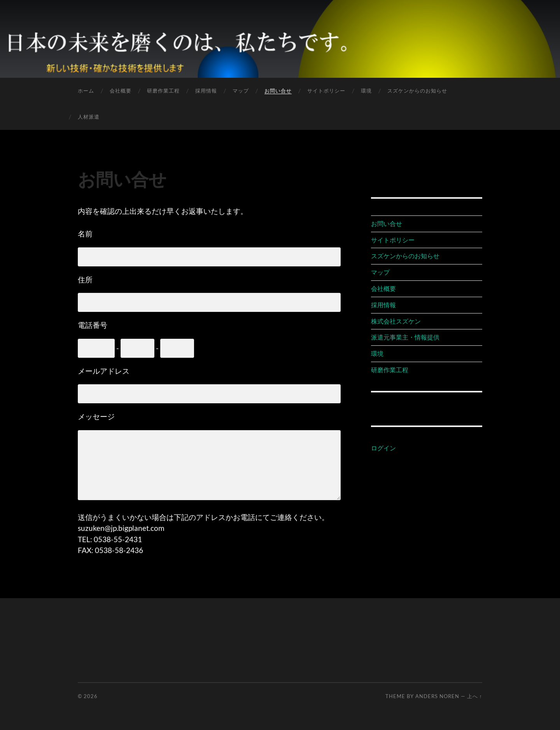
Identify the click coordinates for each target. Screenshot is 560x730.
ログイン (383, 448)
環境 (366, 91)
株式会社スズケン (396, 321)
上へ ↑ (475, 696)
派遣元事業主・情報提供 (405, 337)
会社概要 (121, 91)
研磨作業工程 (163, 91)
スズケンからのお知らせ (417, 91)
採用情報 (206, 91)
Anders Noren (437, 696)
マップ (241, 91)
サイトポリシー (326, 91)
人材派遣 (89, 117)
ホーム (86, 91)
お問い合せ (278, 91)
